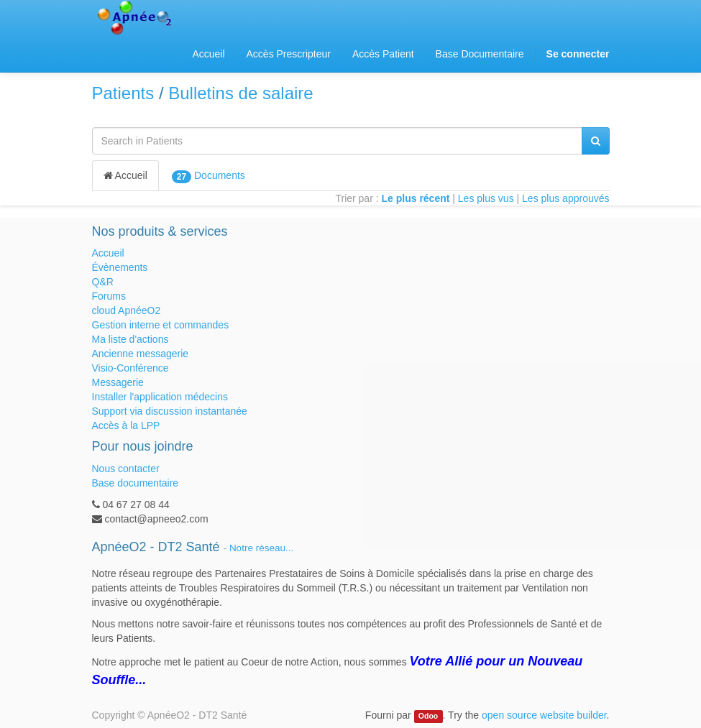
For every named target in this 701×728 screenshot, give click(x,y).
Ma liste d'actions (130, 339)
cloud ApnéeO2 (127, 310)
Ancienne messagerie (141, 354)
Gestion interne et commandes (161, 325)
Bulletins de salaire (240, 93)
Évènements (120, 267)
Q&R (103, 282)
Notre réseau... (261, 548)
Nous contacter (126, 469)
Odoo (428, 716)
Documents (209, 176)
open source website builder (544, 715)
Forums (109, 296)
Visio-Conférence (130, 368)
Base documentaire (136, 483)
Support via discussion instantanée (170, 411)
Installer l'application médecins (160, 397)
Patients (123, 93)
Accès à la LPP (126, 425)
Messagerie (118, 382)
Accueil (125, 175)
